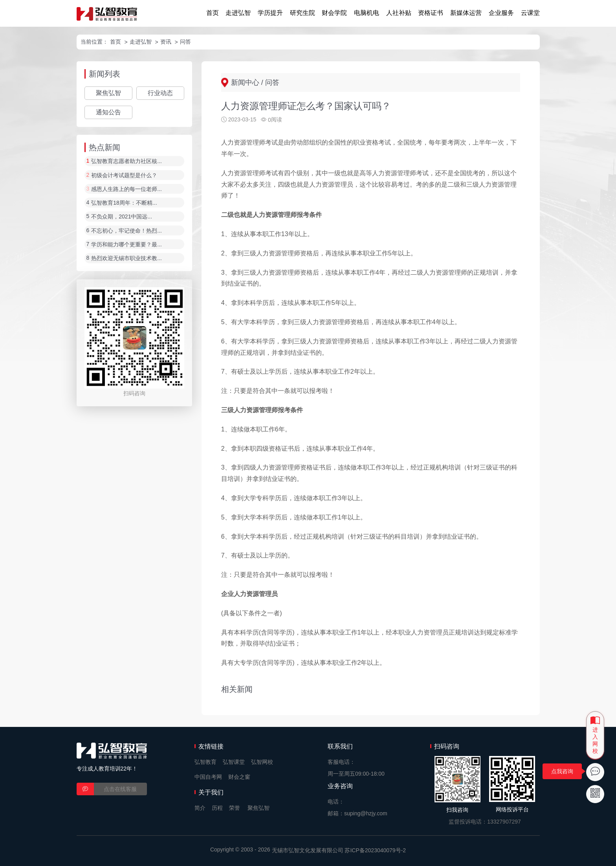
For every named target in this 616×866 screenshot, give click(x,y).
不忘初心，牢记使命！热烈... (126, 231)
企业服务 (501, 13)
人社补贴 (399, 13)
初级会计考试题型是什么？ (124, 175)
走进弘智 (238, 13)
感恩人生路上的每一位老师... (126, 189)
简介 (200, 808)
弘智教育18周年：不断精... (124, 203)
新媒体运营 (466, 13)
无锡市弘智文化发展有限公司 (308, 850)
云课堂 (530, 13)
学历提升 (270, 13)
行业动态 (160, 93)
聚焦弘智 (108, 93)
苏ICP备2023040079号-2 (375, 850)
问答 (185, 42)
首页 (213, 13)
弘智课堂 (234, 762)
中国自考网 (208, 777)
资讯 (166, 42)
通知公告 (108, 112)
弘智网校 (262, 762)
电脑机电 (367, 13)
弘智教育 (205, 762)
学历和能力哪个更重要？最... (126, 244)
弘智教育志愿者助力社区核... (126, 161)
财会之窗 (239, 777)
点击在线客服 (120, 789)
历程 (217, 808)
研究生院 (302, 13)
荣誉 (235, 808)
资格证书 (431, 13)
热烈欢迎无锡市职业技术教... (126, 259)
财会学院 (334, 13)
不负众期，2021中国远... (122, 217)
